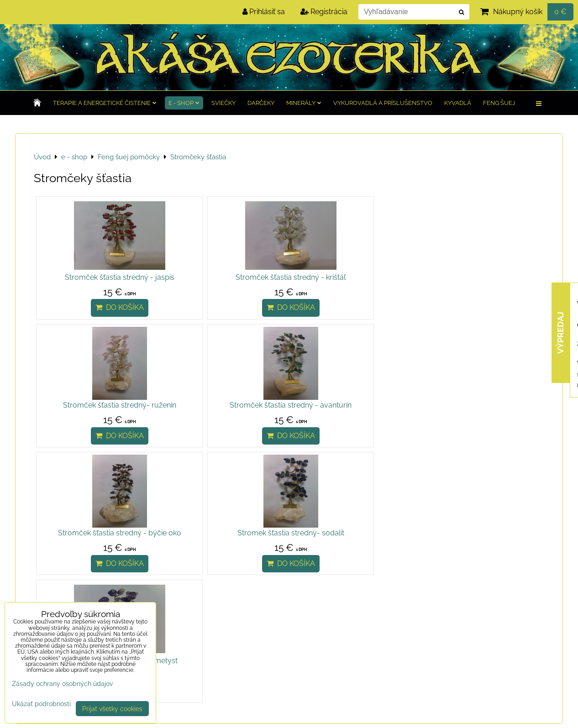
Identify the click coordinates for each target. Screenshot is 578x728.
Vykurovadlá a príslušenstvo (383, 103)
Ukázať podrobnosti (41, 704)
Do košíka (98, 318)
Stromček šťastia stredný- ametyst (353, 416)
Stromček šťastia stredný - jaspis (98, 277)
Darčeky (261, 103)
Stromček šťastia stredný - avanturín (480, 283)
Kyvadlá (458, 103)
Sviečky (223, 103)
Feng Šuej (499, 103)
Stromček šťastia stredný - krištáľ (225, 277)
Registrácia (324, 12)
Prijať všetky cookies (112, 709)
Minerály (304, 103)
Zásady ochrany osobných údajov (62, 683)
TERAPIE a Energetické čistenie (105, 103)
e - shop (184, 103)
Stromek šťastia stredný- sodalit (225, 416)
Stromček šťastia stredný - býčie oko (98, 422)
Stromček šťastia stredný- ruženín (353, 277)
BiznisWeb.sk (538, 716)
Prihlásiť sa (264, 12)
